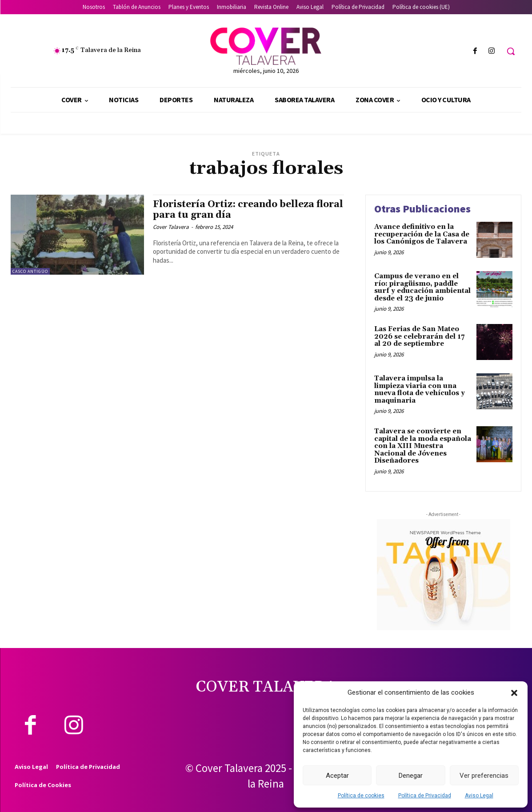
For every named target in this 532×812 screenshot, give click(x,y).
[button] (514, 693)
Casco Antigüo (30, 271)
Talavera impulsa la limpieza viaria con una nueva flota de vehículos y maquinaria (420, 390)
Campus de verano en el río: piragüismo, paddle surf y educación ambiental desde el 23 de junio (422, 287)
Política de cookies (361, 796)
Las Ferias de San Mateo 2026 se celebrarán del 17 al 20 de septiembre (419, 336)
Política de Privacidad (425, 796)
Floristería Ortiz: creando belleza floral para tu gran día (248, 210)
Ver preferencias (484, 776)
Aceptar (337, 776)
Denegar (411, 776)
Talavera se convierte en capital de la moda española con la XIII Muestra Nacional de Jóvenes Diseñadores (423, 446)
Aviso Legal (479, 796)
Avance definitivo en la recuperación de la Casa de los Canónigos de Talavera (422, 234)
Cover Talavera (171, 227)
